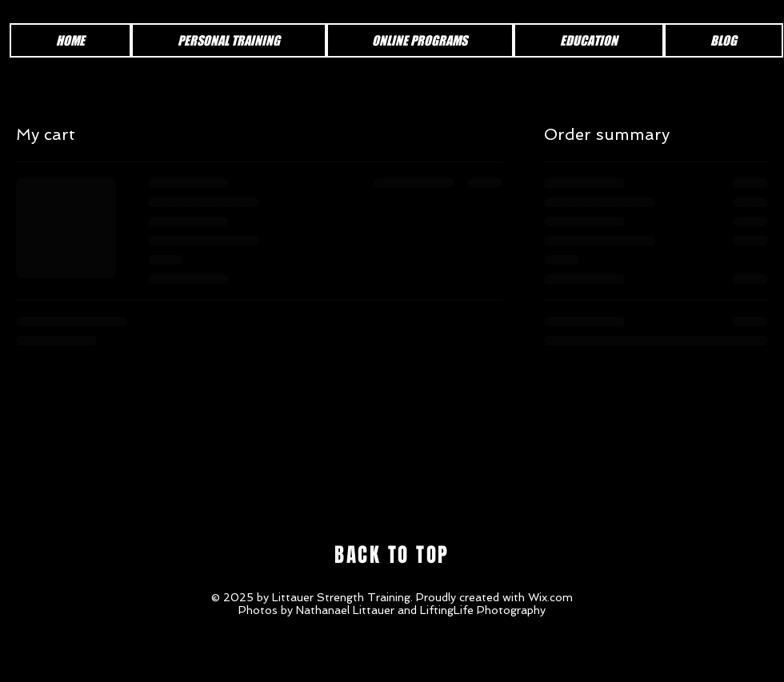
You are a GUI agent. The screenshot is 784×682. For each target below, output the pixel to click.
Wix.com (550, 597)
